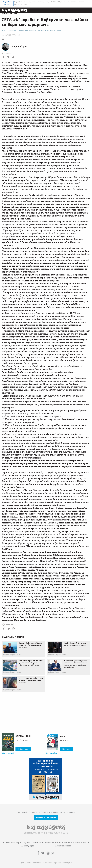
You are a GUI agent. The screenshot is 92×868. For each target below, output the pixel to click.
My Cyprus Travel (21, 5)
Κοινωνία (49, 842)
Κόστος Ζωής (38, 842)
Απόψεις (85, 842)
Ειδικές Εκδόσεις (63, 846)
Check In (66, 2)
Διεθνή (77, 842)
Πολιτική (6, 842)
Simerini (26, 2)
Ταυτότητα (37, 863)
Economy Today (43, 2)
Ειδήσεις (68, 842)
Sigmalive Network (7, 3)
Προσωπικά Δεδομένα (63, 863)
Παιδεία (59, 842)
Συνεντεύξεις (9, 13)
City (51, 2)
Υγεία (63, 736)
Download (23, 749)
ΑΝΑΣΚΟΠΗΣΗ (23, 736)
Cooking (81, 2)
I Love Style (58, 2)
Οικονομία (16, 842)
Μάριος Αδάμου (19, 46)
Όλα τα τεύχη (8, 753)
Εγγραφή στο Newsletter (46, 818)
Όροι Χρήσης (25, 863)
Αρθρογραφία (28, 846)
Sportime (33, 2)
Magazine (74, 2)
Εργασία (26, 842)
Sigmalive (18, 2)
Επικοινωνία (47, 863)
